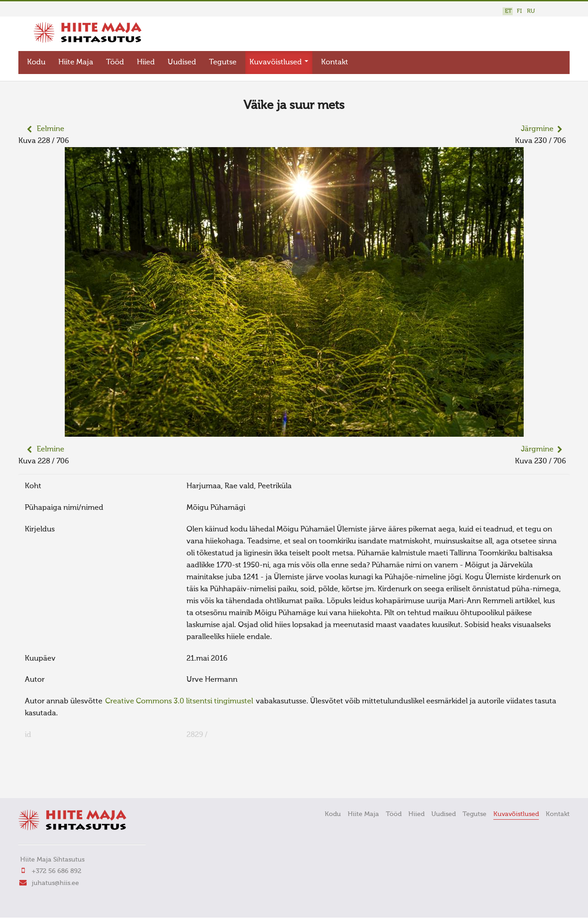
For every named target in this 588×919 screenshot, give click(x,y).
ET (508, 11)
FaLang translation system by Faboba (51, 778)
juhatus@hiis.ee (55, 883)
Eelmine (51, 129)
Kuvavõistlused (279, 63)
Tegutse (223, 63)
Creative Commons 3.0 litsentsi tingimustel (179, 702)
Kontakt (335, 63)
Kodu (36, 63)
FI (519, 11)
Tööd (115, 63)
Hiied (146, 63)
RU (531, 11)
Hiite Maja (76, 63)
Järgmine (537, 129)
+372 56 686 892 (57, 871)
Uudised (182, 63)
